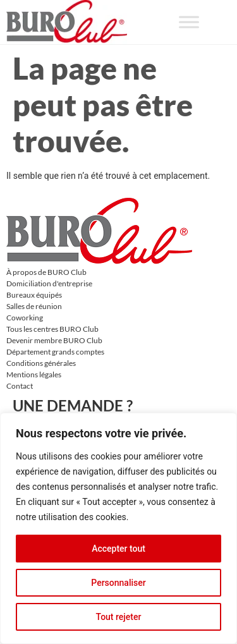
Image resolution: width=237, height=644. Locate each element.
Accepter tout (118, 549)
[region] (118, 528)
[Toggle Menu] (189, 22)
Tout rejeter (119, 617)
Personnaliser (118, 583)
